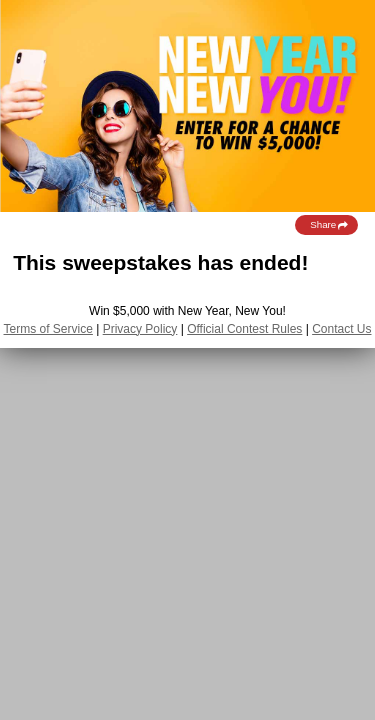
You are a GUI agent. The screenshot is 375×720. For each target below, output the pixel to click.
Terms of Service (48, 329)
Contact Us (341, 329)
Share (329, 225)
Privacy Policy (140, 329)
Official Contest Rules (244, 329)
